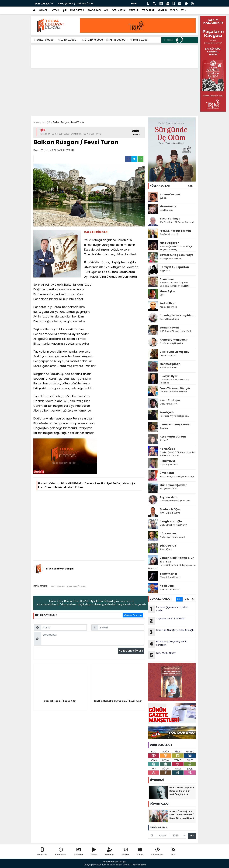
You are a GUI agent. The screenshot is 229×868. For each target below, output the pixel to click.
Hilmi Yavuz (168, 461)
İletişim (125, 852)
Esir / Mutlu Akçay (162, 655)
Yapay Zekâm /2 (168, 307)
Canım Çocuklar (168, 355)
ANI (106, 10)
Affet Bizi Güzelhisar (170, 589)
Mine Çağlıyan (169, 243)
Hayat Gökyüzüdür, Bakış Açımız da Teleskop (172, 567)
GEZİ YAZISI (119, 10)
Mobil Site (42, 852)
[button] (184, 10)
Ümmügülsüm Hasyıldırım (177, 315)
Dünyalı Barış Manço (170, 577)
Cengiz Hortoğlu (171, 521)
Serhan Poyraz (169, 328)
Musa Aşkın (167, 291)
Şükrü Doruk (168, 546)
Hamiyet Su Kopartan (174, 267)
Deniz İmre (167, 279)
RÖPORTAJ (77, 10)
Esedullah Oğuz (170, 509)
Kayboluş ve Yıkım (169, 464)
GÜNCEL (44, 10)
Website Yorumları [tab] (133, 615)
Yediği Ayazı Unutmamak (172, 537)
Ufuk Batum (168, 534)
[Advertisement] (114, 92)
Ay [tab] (193, 599)
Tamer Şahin (168, 574)
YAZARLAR (148, 10)
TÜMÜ (190, 186)
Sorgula (164, 428)
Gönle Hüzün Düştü (169, 319)
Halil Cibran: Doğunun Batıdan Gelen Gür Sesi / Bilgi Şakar (182, 791)
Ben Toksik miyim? (169, 234)
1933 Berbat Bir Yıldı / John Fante (176, 331)
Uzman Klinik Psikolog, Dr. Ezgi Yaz (177, 560)
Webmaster (157, 852)
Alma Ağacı (166, 549)
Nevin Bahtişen (170, 400)
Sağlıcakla (165, 271)
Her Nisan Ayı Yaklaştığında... (174, 416)
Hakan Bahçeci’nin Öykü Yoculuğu (177, 476)
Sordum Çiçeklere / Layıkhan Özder (79, 4)
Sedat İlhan (168, 303)
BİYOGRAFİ (94, 10)
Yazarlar (109, 852)
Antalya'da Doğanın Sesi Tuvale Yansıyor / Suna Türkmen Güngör (182, 815)
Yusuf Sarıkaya (170, 219)
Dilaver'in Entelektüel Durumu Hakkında (175, 381)
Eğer (162, 295)
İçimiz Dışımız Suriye (170, 513)
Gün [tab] (179, 599)
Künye (140, 852)
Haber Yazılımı (138, 865)
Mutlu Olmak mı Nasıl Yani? (173, 525)
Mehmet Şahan (170, 364)
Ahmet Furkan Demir (174, 340)
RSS (173, 852)
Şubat (163, 198)
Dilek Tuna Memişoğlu (175, 352)
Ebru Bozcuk (168, 206)
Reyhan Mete (168, 497)
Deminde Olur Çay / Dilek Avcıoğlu (171, 632)
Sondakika (61, 852)
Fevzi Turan (58, 586)
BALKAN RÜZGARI (77, 586)
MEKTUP (134, 10)
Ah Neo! (164, 440)
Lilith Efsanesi (166, 210)
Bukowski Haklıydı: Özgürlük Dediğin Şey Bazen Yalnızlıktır (174, 284)
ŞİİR (65, 10)
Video (94, 852)
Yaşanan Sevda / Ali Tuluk (166, 621)
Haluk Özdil (167, 449)
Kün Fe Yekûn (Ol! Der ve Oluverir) (177, 222)
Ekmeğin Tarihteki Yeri (171, 258)
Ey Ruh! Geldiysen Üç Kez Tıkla (175, 501)
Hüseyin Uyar (169, 376)
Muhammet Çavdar (173, 485)
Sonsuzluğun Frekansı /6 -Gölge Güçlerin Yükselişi (176, 248)
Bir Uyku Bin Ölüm (169, 489)
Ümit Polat (167, 473)
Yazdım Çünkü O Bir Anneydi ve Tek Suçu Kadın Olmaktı (178, 454)
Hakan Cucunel (170, 194)
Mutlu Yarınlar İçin (168, 404)
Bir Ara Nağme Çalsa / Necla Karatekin (168, 644)
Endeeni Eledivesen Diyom (173, 392)
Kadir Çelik (167, 586)
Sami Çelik (167, 412)
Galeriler (79, 852)
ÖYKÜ (56, 10)
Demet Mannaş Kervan (175, 425)
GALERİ (162, 10)
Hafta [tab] (187, 599)
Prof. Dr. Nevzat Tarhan (175, 231)
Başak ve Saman (169, 367)
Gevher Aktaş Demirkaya (177, 255)
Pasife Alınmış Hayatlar (171, 343)
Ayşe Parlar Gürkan (173, 437)
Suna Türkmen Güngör (175, 388)
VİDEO (174, 10)
